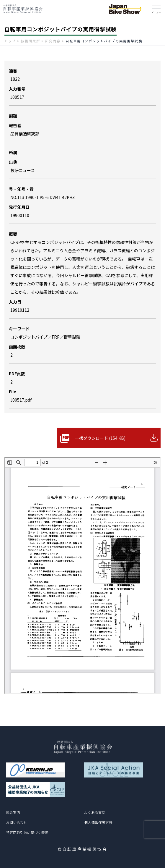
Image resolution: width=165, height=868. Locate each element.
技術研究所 (31, 41)
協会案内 (13, 812)
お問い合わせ (17, 822)
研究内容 (53, 41)
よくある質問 (95, 812)
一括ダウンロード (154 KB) (100, 438)
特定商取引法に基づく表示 (27, 832)
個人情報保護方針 (98, 822)
